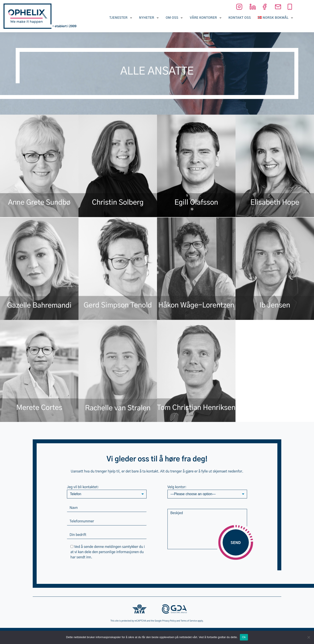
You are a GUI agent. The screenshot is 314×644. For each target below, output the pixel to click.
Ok (244, 637)
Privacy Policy (169, 621)
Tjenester (118, 18)
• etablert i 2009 (64, 26)
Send (236, 543)
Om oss (172, 18)
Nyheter (147, 18)
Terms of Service (189, 621)
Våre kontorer (203, 18)
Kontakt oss (240, 18)
